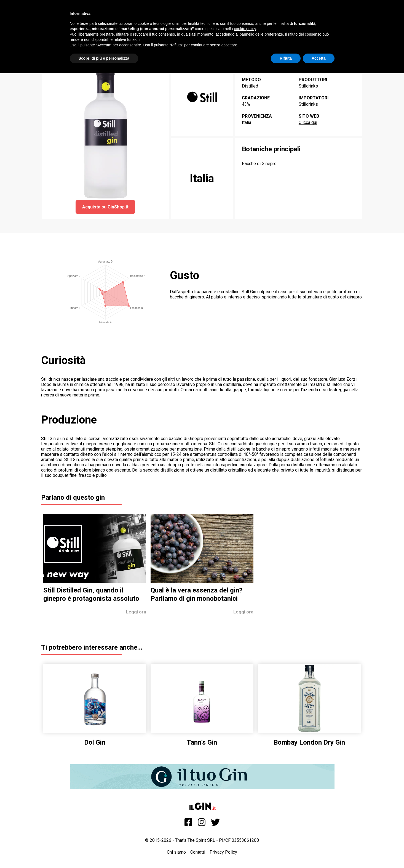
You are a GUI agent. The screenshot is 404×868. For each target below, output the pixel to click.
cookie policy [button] (245, 29)
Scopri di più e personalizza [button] (104, 58)
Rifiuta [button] (286, 58)
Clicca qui (308, 122)
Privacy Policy (223, 852)
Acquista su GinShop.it (105, 207)
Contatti (198, 852)
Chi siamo (176, 852)
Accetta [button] (319, 58)
